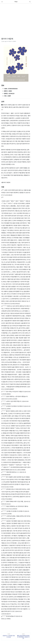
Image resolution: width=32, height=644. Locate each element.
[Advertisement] (16, 19)
